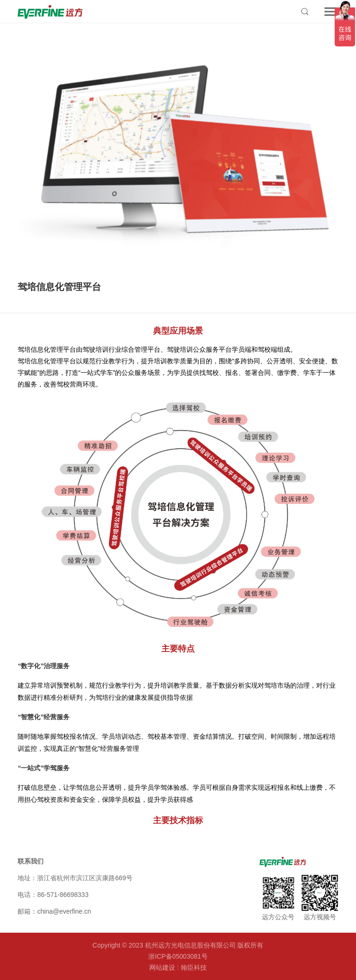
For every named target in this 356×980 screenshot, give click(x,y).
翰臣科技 (194, 967)
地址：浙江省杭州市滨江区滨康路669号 (75, 878)
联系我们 (31, 861)
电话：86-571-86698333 (53, 895)
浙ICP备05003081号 (178, 956)
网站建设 (162, 967)
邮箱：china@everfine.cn (54, 911)
